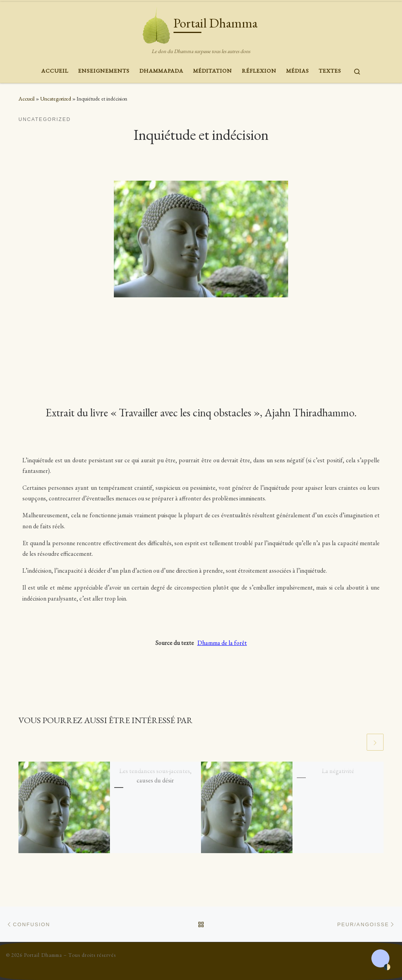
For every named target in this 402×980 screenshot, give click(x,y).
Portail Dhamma (43, 955)
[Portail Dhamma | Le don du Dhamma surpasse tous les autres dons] (156, 24)
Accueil (26, 99)
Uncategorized (56, 99)
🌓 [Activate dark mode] (387, 967)
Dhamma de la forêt (222, 643)
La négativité (338, 772)
